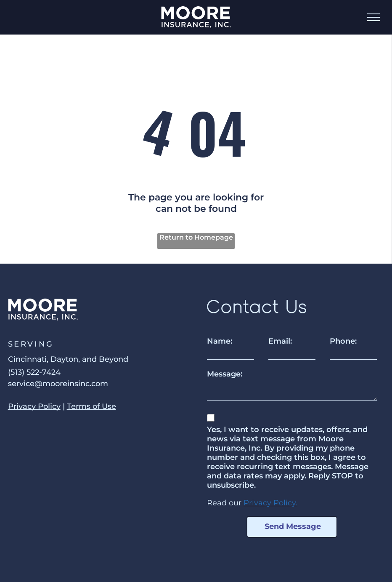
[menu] (373, 17)
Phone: (343, 341)
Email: (280, 341)
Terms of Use (91, 406)
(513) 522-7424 (34, 372)
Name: (220, 341)
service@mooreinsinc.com (58, 384)
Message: (225, 374)
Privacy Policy (34, 406)
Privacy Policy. (270, 503)
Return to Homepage (196, 237)
